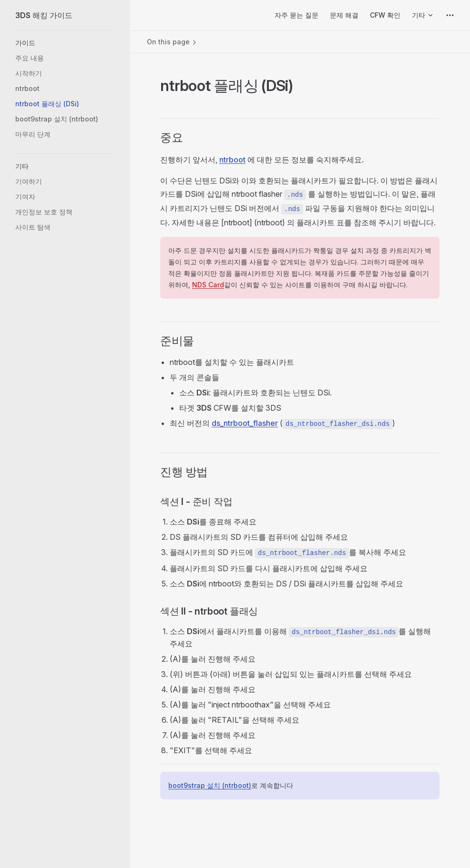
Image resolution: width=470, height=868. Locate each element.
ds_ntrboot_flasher (245, 423)
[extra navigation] (450, 15)
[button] (65, 43)
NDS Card (208, 285)
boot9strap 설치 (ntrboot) (210, 785)
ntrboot (232, 160)
